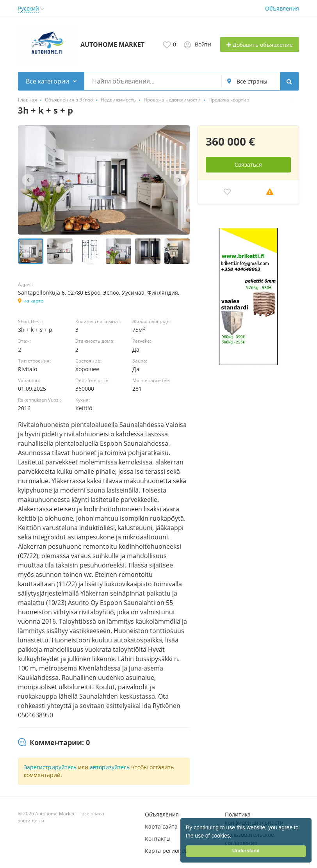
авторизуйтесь (110, 767)
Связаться (248, 165)
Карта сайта (161, 826)
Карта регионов (166, 851)
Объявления (282, 8)
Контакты (158, 839)
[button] (234, 836)
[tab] (54, 743)
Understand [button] (246, 851)
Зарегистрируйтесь (50, 767)
